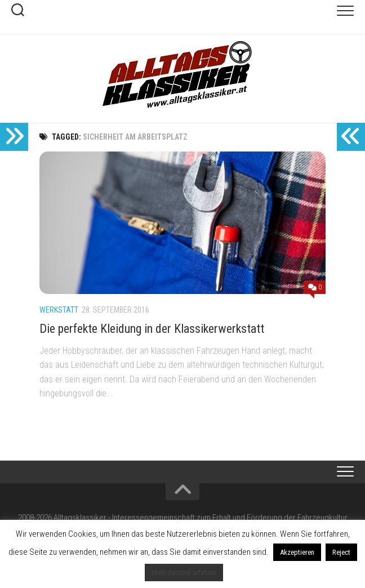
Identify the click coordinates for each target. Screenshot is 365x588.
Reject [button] (341, 552)
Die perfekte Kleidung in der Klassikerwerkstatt (152, 329)
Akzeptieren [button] (297, 552)
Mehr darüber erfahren (184, 573)
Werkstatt (59, 310)
